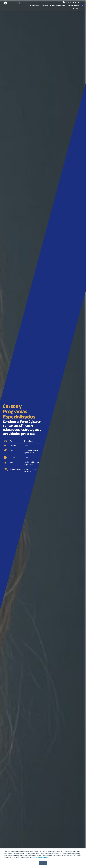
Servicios (75, 8)
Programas (45, 5)
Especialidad (36, 5)
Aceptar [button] (43, 863)
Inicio (30, 7)
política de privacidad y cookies (40, 858)
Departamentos (61, 5)
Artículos (53, 5)
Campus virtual (68, 2)
